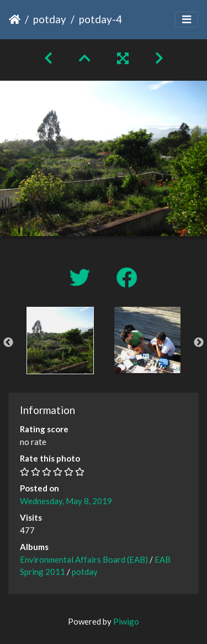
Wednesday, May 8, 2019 (66, 501)
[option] (60, 341)
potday (50, 19)
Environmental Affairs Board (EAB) (84, 559)
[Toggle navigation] (187, 20)
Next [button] (199, 343)
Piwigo (126, 621)
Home (15, 19)
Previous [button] (8, 343)
